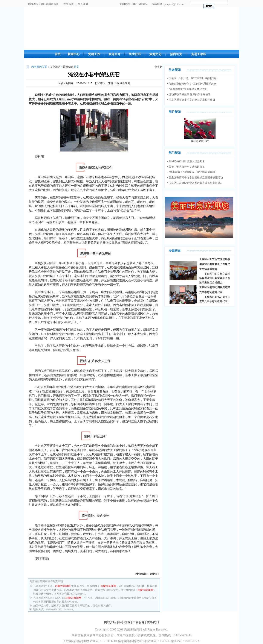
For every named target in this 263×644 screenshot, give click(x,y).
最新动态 (68, 67)
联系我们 (153, 622)
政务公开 (115, 54)
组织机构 (124, 622)
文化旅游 (55, 67)
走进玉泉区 (199, 54)
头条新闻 (175, 70)
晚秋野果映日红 (200, 141)
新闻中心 (73, 54)
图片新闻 (175, 112)
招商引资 (176, 54)
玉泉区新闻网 (66, 83)
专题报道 (175, 251)
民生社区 (135, 54)
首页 (58, 54)
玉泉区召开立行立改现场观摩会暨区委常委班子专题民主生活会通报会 (215, 264)
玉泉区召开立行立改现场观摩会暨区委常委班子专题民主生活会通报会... (215, 278)
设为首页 (69, 4)
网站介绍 (110, 622)
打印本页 (100, 83)
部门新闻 (175, 153)
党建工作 (94, 54)
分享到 (158, 67)
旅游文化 (155, 54)
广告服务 (139, 622)
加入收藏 (83, 4)
